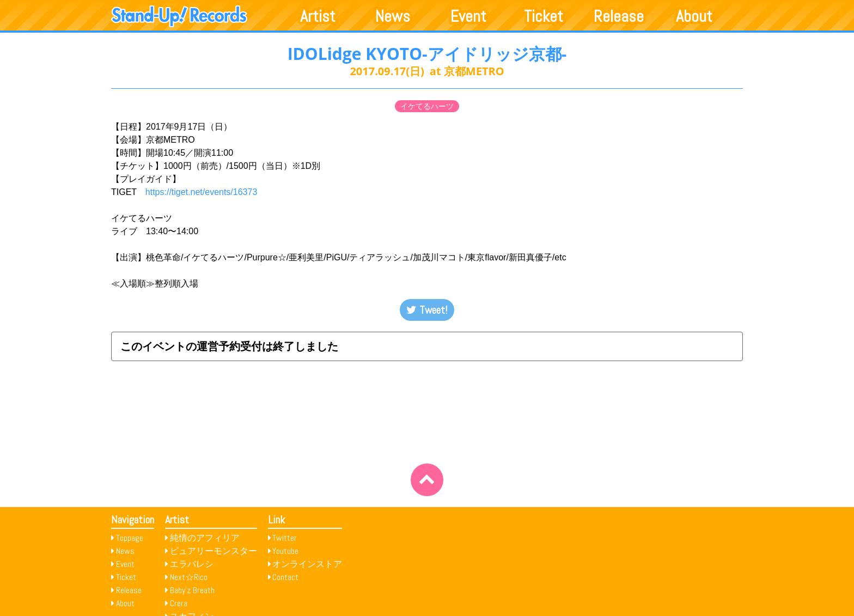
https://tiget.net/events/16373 (206, 192)
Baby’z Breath (192, 590)
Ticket (544, 16)
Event (468, 16)
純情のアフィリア (205, 538)
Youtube (285, 551)
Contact (285, 577)
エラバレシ (192, 564)
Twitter (285, 538)
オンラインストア (307, 564)
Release (619, 16)
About (694, 16)
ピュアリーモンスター (213, 551)
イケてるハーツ (427, 106)
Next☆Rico (189, 577)
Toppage (130, 538)
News (393, 16)
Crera (179, 603)
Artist (318, 16)
